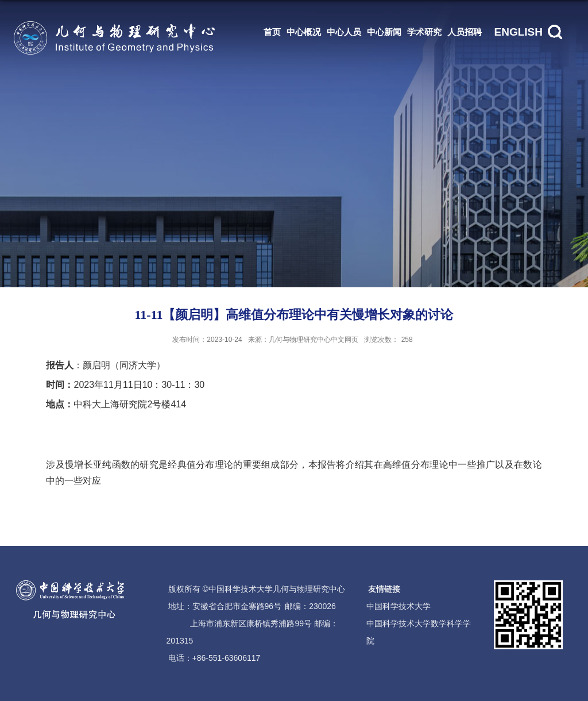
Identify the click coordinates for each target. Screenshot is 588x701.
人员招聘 (465, 32)
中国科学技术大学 (399, 606)
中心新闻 (384, 32)
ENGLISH (519, 32)
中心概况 (304, 32)
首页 (272, 32)
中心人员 (344, 32)
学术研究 (424, 32)
